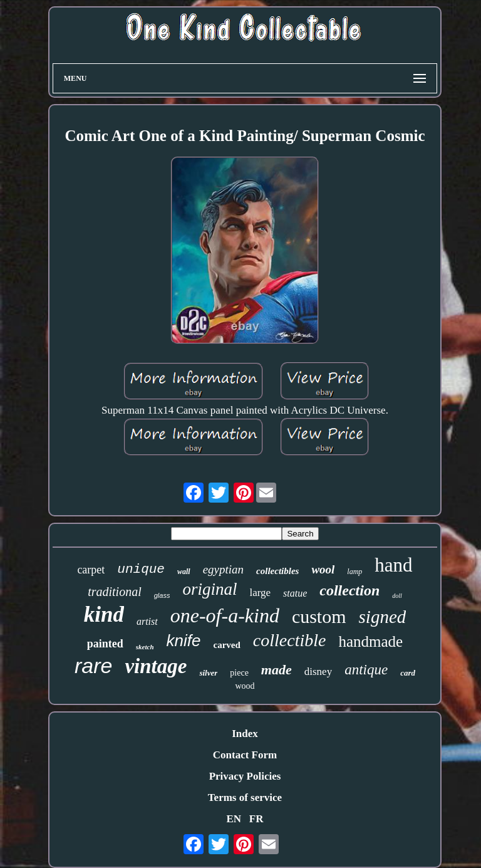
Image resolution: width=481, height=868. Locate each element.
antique (366, 670)
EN (234, 819)
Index (245, 734)
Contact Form (245, 755)
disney (318, 672)
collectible (290, 640)
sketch (145, 647)
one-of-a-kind (225, 615)
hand (393, 565)
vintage (156, 666)
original (209, 589)
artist (147, 621)
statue (295, 593)
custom (319, 616)
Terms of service (245, 797)
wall (184, 572)
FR (256, 819)
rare (93, 666)
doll (397, 596)
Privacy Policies (245, 776)
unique (141, 569)
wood (245, 686)
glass (162, 595)
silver (208, 673)
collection (349, 590)
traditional (115, 592)
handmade (370, 641)
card (408, 673)
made (277, 670)
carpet (91, 570)
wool (323, 569)
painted (105, 644)
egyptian (223, 569)
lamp (354, 572)
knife (184, 641)
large (260, 593)
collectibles (277, 571)
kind (104, 614)
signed (383, 617)
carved (227, 645)
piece (239, 673)
